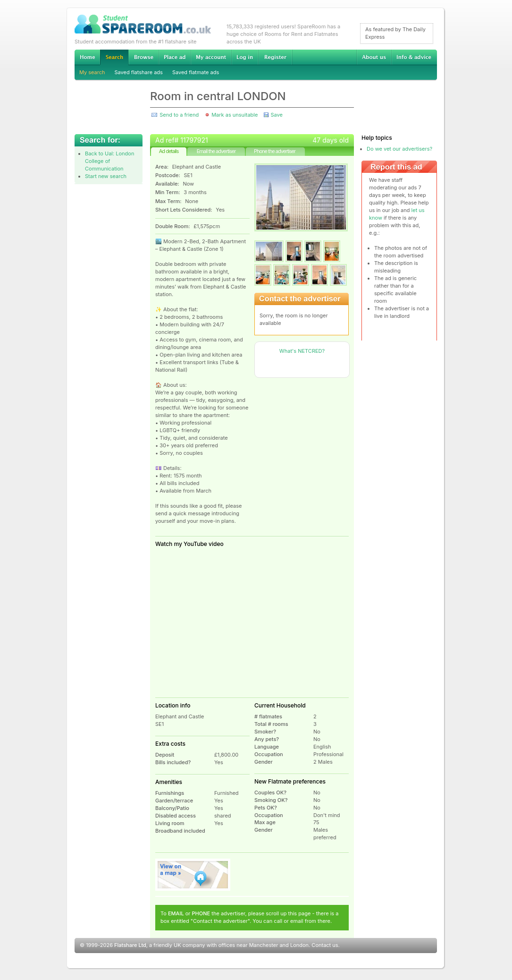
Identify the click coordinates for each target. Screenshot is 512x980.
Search (114, 57)
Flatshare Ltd (130, 945)
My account (211, 57)
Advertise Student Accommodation (175, 57)
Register (275, 57)
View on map (193, 875)
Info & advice (414, 57)
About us (374, 57)
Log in (245, 57)
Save (276, 115)
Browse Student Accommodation (143, 57)
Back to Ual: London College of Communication (109, 161)
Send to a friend (179, 115)
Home (87, 57)
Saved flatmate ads (196, 72)
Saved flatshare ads (139, 72)
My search (92, 72)
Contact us (325, 945)
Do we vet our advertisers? (399, 149)
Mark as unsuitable (235, 115)
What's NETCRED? (302, 351)
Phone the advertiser (275, 151)
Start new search (106, 176)
